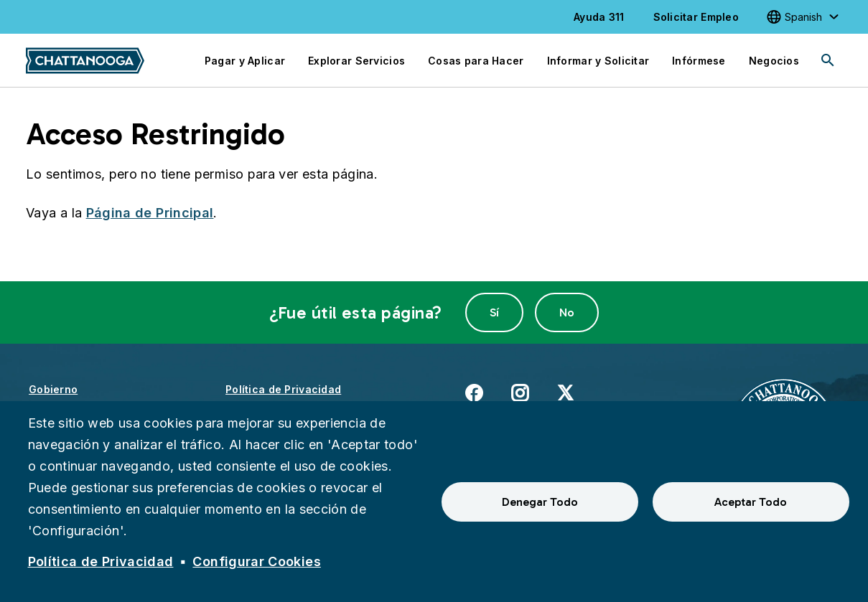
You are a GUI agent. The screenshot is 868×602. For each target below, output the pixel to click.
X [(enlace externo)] (565, 392)
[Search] (828, 60)
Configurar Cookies (256, 561)
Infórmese (699, 61)
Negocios (774, 61)
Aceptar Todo (751, 502)
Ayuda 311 (599, 17)
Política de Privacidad (283, 389)
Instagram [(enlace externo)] (520, 392)
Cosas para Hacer (476, 61)
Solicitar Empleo (696, 17)
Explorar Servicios (356, 61)
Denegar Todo (540, 502)
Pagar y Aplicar (245, 61)
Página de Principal (150, 213)
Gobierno (53, 389)
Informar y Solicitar (598, 61)
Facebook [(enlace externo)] (474, 392)
